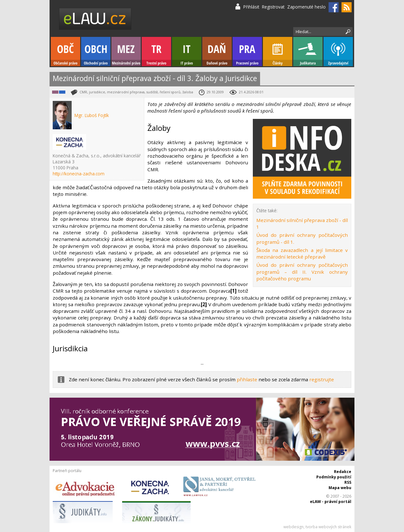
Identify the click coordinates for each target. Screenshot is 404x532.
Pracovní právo (247, 52)
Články (278, 52)
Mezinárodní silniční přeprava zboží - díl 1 (302, 223)
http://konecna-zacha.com (79, 174)
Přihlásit (251, 7)
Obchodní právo (96, 52)
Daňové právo (217, 52)
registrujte (322, 379)
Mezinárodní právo (126, 52)
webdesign (294, 527)
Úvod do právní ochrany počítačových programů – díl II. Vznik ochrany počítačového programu (302, 272)
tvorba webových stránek (328, 527)
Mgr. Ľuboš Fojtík (92, 115)
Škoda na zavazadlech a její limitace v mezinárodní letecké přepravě (302, 253)
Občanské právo (65, 52)
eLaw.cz (95, 19)
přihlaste (247, 379)
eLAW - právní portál (331, 502)
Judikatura (308, 52)
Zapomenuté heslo (306, 7)
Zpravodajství (338, 52)
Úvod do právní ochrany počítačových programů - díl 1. (302, 238)
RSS (348, 482)
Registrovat (273, 7)
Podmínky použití (334, 477)
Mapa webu (340, 488)
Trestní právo (156, 52)
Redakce (343, 472)
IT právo (187, 52)
